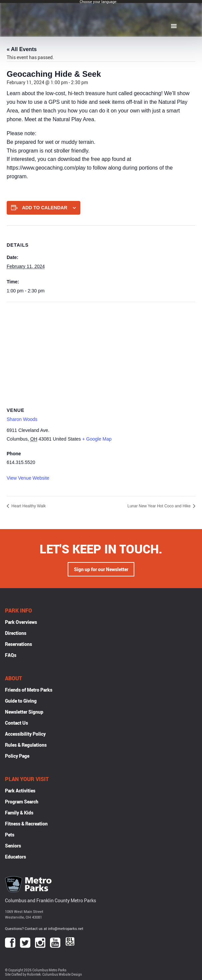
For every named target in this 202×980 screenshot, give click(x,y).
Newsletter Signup (24, 712)
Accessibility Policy (25, 734)
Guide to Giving (21, 701)
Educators (15, 857)
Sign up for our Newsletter (101, 569)
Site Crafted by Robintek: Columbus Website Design (43, 974)
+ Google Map (97, 439)
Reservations (18, 644)
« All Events (22, 49)
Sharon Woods (22, 419)
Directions (16, 633)
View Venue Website (28, 478)
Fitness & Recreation (26, 824)
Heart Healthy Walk (28, 506)
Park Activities (20, 791)
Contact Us (16, 723)
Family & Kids (19, 813)
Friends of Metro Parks (29, 690)
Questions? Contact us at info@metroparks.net (44, 928)
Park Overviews (21, 622)
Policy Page (17, 756)
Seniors (13, 846)
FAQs (11, 655)
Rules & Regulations (26, 745)
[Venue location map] (101, 350)
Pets (10, 835)
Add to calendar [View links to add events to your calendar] (45, 208)
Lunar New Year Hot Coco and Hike (159, 506)
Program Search (22, 802)
